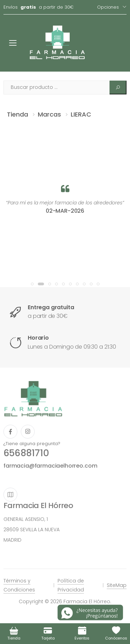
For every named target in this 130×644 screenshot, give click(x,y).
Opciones (108, 7)
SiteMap (117, 585)
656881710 (26, 453)
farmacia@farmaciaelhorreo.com (50, 466)
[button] (32, 284)
